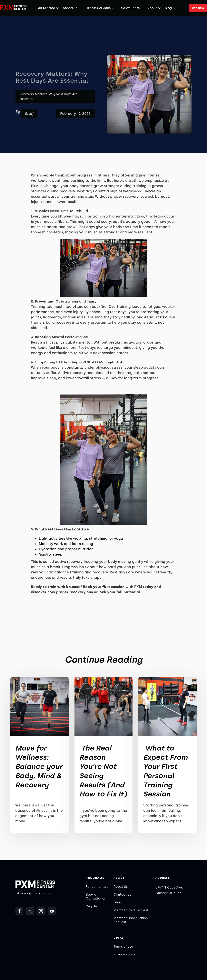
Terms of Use (123, 947)
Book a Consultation (96, 896)
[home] (14, 8)
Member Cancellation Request (131, 920)
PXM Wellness (129, 8)
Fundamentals (97, 887)
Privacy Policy (124, 954)
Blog (168, 8)
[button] (46, 8)
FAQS (118, 902)
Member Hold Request (131, 910)
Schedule (70, 8)
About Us (121, 887)
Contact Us (122, 895)
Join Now (198, 8)
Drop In (91, 906)
